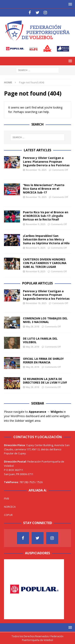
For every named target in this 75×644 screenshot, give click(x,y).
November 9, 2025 (35, 224)
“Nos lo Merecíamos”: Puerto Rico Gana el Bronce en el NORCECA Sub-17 (44, 189)
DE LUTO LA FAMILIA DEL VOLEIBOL (40, 340)
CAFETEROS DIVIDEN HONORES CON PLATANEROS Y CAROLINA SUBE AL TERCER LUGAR (45, 263)
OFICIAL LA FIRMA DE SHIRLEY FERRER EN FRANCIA (43, 360)
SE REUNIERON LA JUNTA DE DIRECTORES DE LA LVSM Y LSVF (45, 381)
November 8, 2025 (35, 271)
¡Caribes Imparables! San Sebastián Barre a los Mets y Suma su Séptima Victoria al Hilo (46, 239)
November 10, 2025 (36, 170)
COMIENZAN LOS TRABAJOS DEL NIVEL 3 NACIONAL (45, 320)
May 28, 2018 (32, 326)
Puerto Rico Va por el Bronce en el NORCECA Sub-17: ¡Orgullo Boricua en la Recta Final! (46, 216)
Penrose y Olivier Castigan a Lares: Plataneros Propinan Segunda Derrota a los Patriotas (46, 161)
